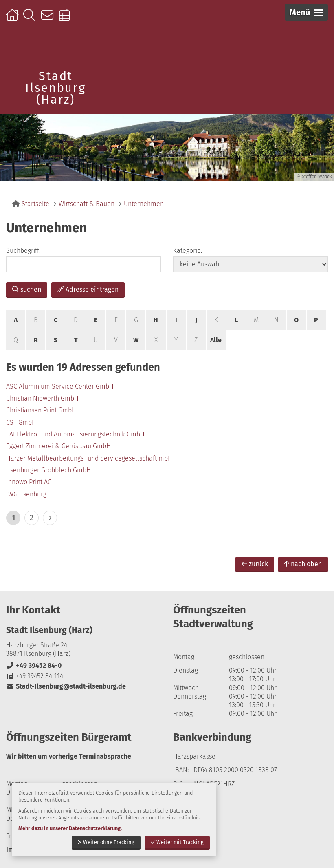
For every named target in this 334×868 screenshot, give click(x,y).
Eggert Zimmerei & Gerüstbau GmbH (58, 446)
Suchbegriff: (23, 251)
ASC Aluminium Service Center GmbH (60, 386)
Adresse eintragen (88, 289)
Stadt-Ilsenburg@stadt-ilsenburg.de (66, 686)
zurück (255, 564)
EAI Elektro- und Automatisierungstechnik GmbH (75, 434)
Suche (31, 19)
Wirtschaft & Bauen (87, 204)
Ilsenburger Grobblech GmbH (48, 470)
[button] (306, 12)
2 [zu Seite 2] (32, 518)
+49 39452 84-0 (34, 665)
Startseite (13, 19)
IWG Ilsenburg (26, 494)
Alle (216, 340)
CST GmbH (21, 422)
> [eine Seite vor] (50, 518)
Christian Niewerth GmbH (42, 398)
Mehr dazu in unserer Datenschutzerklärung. (70, 828)
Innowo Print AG (29, 482)
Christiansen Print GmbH (41, 410)
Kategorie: (188, 251)
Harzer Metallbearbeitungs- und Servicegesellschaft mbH (89, 458)
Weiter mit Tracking (177, 842)
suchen (27, 289)
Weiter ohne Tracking (106, 842)
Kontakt (49, 19)
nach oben (303, 564)
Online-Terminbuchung (67, 19)
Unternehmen (144, 204)
